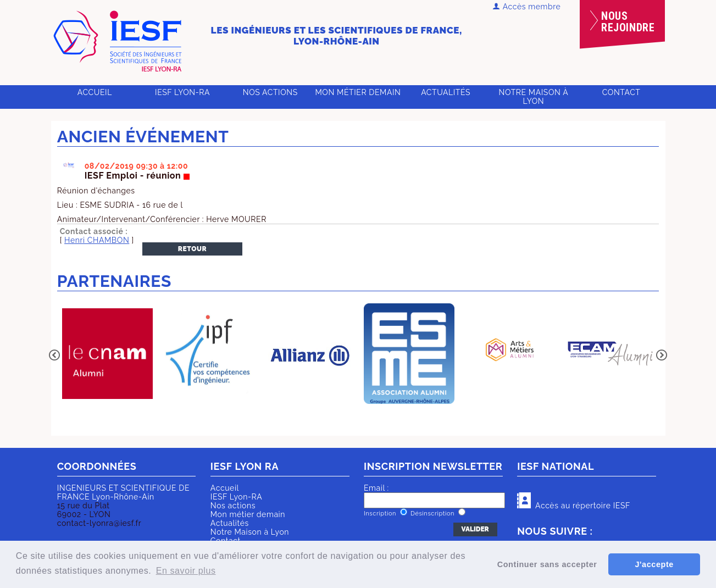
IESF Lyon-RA (182, 92)
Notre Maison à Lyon (533, 97)
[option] (107, 354)
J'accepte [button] (654, 564)
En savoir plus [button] (186, 571)
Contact (621, 92)
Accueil (95, 92)
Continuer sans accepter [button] (547, 564)
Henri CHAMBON (97, 240)
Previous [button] (54, 355)
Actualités (446, 92)
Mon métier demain (358, 92)
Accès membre (527, 7)
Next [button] (662, 355)
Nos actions (270, 92)
